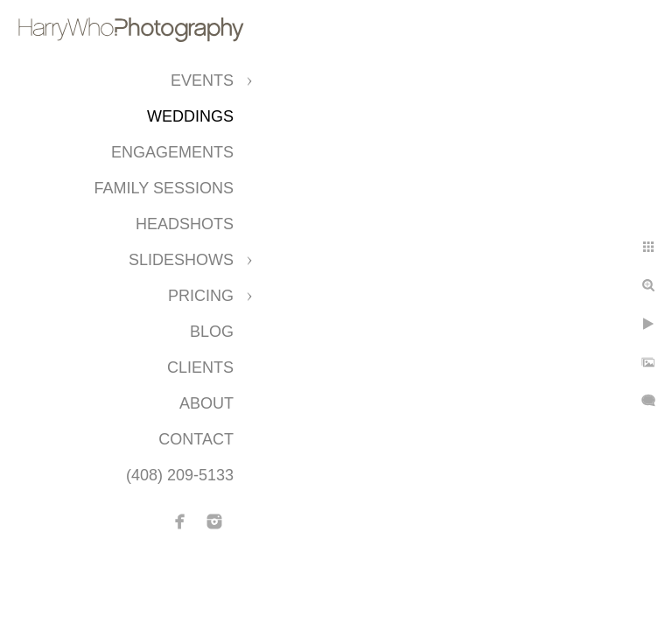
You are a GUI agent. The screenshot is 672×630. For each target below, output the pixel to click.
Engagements (172, 152)
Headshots (185, 224)
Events (202, 80)
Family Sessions (164, 188)
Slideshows (181, 260)
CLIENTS (200, 367)
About (206, 403)
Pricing (201, 296)
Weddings (190, 116)
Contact (196, 439)
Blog (212, 332)
